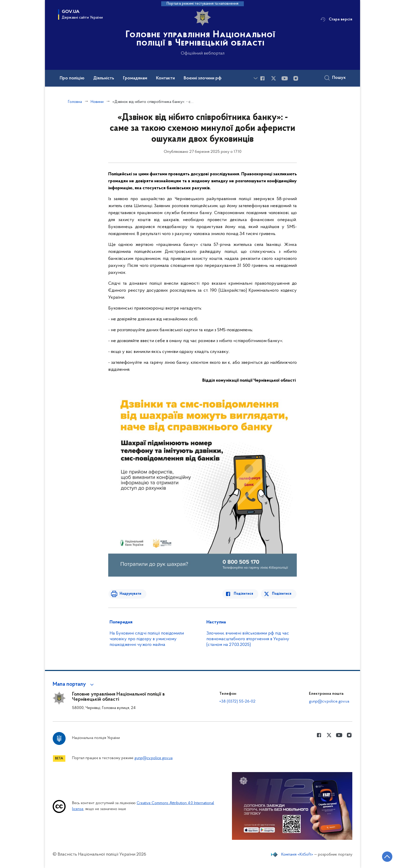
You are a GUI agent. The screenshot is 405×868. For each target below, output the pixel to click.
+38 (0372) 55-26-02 (237, 701)
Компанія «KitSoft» (297, 855)
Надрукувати (129, 594)
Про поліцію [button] (72, 78)
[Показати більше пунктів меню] (255, 78)
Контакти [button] (165, 78)
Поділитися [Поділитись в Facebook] (244, 594)
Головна (75, 102)
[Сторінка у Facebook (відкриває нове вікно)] (262, 78)
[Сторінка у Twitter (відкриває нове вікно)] (274, 78)
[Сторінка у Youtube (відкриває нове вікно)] (285, 78)
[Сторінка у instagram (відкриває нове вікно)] (296, 78)
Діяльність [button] (104, 78)
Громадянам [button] (135, 78)
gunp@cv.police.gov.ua (329, 701)
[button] (74, 684)
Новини (97, 102)
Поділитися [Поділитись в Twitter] (282, 594)
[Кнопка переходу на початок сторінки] (386, 856)
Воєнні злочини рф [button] (203, 78)
